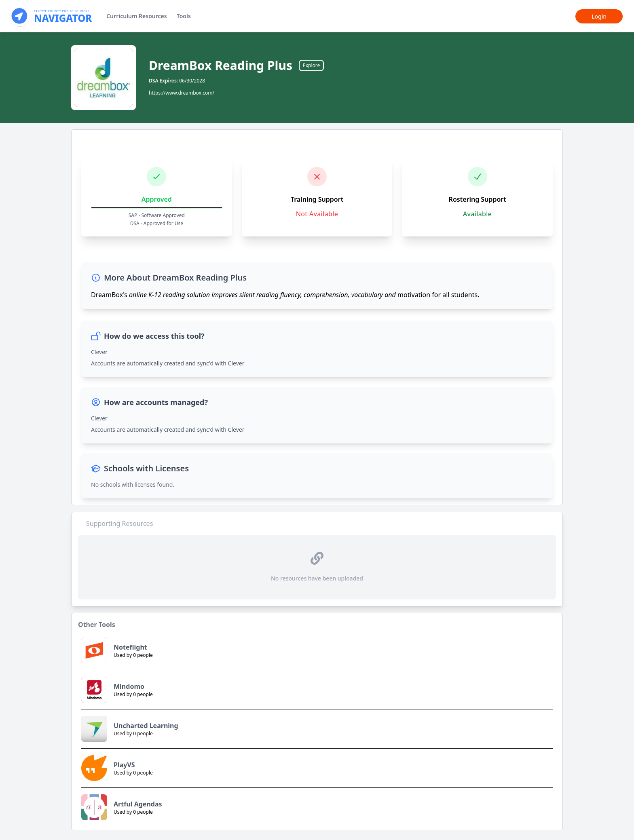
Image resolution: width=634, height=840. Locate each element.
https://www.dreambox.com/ (182, 93)
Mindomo (129, 686)
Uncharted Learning (146, 726)
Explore (311, 65)
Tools (184, 16)
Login (599, 16)
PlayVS (124, 765)
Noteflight (130, 647)
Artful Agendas (138, 804)
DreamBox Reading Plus (221, 65)
